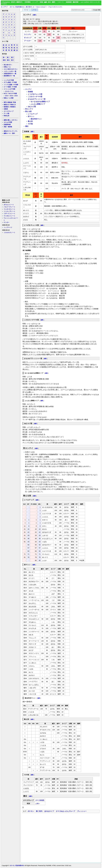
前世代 (13, 2)
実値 (14, 102)
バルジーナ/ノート (9, 207)
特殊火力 (13, 105)
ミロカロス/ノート (9, 232)
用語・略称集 (8, 127)
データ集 (6, 113)
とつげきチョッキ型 (35, 94)
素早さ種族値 (8, 102)
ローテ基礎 (7, 87)
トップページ (8, 227)
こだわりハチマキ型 (35, 97)
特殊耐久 (13, 107)
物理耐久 (6, 107)
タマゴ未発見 (40, 800)
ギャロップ (28, 38)
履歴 (53, 2)
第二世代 (39, 811)
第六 (12, 60)
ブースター (28, 41)
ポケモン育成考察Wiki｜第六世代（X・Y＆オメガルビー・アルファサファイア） (36, 7)
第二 (8, 57)
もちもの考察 (8, 122)
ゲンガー (6, 222)
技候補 (30, 92)
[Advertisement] (10, 167)
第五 (8, 60)
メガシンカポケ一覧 (10, 71)
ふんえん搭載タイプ (38, 104)
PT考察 (14, 82)
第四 (4, 60)
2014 (7, 96)
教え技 (30, 121)
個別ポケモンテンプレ (11, 131)
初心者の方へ (8, 65)
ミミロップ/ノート (9, 211)
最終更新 (76, 2)
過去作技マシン (36, 119)
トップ (35, 2)
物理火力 (6, 105)
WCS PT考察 (13, 94)
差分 (49, 2)
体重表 (6, 109)
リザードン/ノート (9, 214)
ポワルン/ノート (9, 205)
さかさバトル (9, 91)
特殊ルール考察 (9, 98)
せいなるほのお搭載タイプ (40, 102)
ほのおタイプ (49, 811)
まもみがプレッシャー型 (37, 99)
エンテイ (4, 7)
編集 (46, 2)
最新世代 (19, 2)
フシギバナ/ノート (9, 209)
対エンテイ (29, 109)
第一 (4, 57)
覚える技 (28, 111)
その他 (30, 124)
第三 (12, 57)
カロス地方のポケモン (11, 69)
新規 (42, 2)
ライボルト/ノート (9, 216)
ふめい (38, 803)
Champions (6, 2)
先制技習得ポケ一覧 (10, 74)
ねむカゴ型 (32, 107)
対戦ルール (7, 67)
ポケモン (31, 811)
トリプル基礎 (8, 85)
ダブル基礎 (7, 82)
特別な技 (6, 116)
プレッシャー (82, 811)
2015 (11, 96)
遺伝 (27, 126)
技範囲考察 (7, 125)
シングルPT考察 (9, 80)
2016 (16, 96)
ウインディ (28, 34)
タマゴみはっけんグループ (65, 811)
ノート (34, 10)
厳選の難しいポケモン (11, 120)
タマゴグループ (9, 111)
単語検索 (69, 2)
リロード (60, 2)
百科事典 (28, 2)
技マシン (31, 116)
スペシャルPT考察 (9, 89)
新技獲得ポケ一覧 (9, 76)
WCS (5, 94)
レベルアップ (33, 114)
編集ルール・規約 (9, 133)
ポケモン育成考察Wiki (17, 866)
